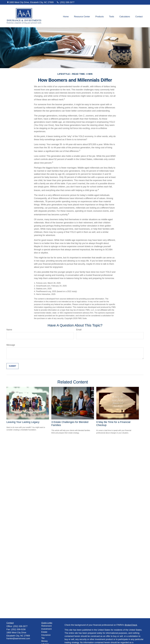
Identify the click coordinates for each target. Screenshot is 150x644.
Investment (47, 629)
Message (11, 345)
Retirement (47, 626)
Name (9, 330)
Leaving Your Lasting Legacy (23, 422)
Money (45, 641)
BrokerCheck (131, 625)
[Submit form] (12, 366)
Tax (43, 638)
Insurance (46, 635)
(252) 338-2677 (65, 2)
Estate (44, 632)
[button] (66, 17)
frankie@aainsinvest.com (18, 639)
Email (79, 330)
